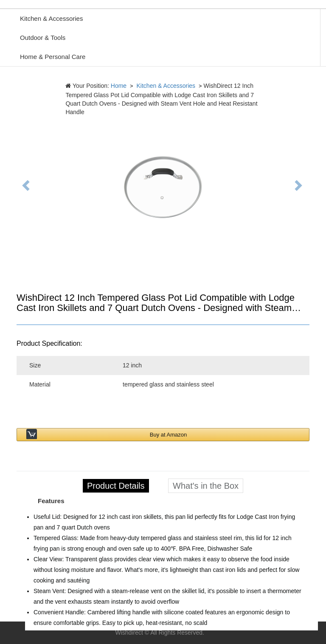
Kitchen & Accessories (51, 18)
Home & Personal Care (53, 57)
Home (119, 86)
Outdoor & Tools (43, 38)
